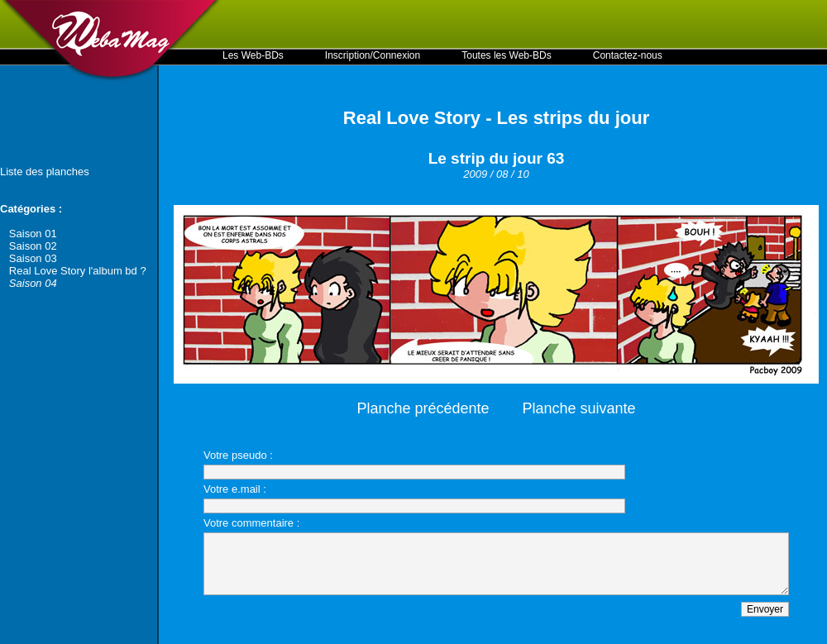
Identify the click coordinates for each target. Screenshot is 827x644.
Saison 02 (33, 246)
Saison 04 (33, 283)
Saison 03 (33, 258)
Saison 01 (33, 234)
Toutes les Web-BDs (507, 55)
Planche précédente (423, 408)
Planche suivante (579, 408)
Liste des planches (45, 172)
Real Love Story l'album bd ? (78, 271)
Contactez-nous (628, 55)
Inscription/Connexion (373, 55)
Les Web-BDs (253, 55)
